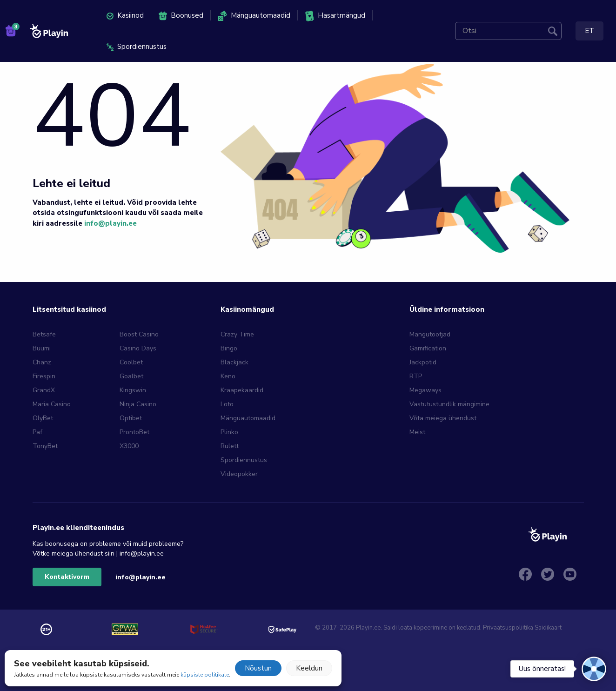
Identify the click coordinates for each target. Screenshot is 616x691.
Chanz (42, 362)
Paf (37, 432)
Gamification (428, 348)
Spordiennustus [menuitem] (137, 47)
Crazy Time (237, 334)
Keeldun (309, 668)
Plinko (229, 432)
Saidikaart (548, 628)
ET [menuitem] (589, 31)
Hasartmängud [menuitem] (335, 16)
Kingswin (133, 390)
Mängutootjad (430, 334)
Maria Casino (52, 404)
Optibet (131, 418)
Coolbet (131, 362)
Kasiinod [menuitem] (125, 15)
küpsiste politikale (205, 675)
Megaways (425, 390)
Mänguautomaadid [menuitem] (254, 16)
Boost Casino (139, 334)
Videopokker (239, 474)
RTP (416, 376)
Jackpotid (423, 362)
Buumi (42, 348)
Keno (228, 376)
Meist (417, 432)
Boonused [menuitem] (181, 16)
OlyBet (43, 418)
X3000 (129, 446)
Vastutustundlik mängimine (449, 404)
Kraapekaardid (242, 390)
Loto (227, 404)
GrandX (44, 390)
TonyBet (45, 446)
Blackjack (234, 362)
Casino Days (138, 348)
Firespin (44, 376)
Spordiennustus (244, 460)
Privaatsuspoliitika (508, 628)
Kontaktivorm (67, 577)
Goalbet (131, 376)
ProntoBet (134, 432)
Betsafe (44, 334)
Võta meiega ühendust (443, 418)
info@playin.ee (110, 223)
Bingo (229, 348)
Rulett (230, 446)
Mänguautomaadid (248, 418)
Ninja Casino (138, 404)
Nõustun (258, 668)
